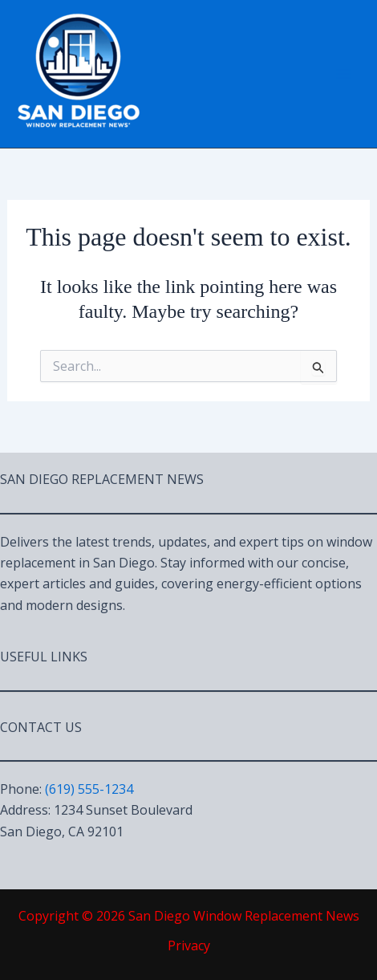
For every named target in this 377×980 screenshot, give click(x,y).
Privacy (189, 945)
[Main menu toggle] (343, 74)
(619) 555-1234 (89, 789)
